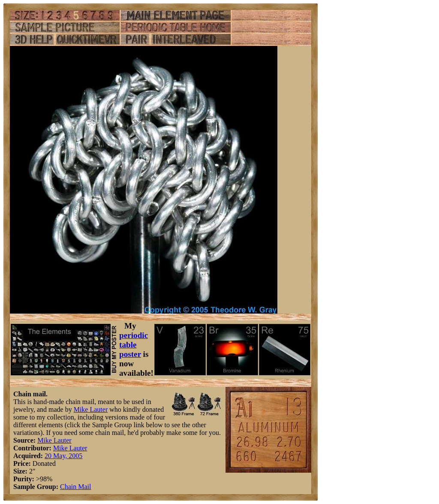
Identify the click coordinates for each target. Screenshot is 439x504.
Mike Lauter (91, 409)
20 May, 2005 (63, 456)
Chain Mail (75, 487)
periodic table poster (134, 345)
